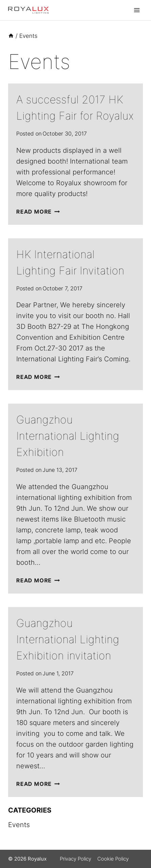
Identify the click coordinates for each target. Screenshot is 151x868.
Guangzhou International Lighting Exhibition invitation (68, 639)
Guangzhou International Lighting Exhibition (68, 436)
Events (19, 825)
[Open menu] (137, 10)
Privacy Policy (75, 859)
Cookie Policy (113, 859)
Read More (38, 212)
